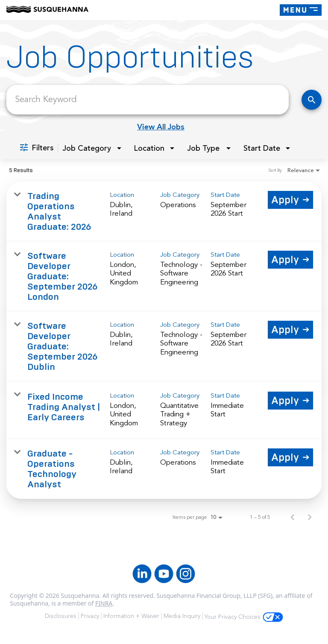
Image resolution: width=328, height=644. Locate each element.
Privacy (90, 616)
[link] (164, 211)
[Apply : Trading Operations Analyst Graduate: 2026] (290, 200)
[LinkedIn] (142, 574)
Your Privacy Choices (244, 617)
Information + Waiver (131, 616)
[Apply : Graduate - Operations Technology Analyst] (290, 457)
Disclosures (61, 616)
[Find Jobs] (312, 100)
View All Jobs (161, 127)
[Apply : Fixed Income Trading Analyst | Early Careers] (290, 401)
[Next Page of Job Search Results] (310, 517)
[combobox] (148, 100)
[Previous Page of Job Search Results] (293, 517)
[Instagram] (186, 574)
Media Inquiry (182, 616)
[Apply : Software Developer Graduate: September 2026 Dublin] (290, 330)
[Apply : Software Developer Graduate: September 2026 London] (290, 260)
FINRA (104, 603)
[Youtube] (164, 574)
